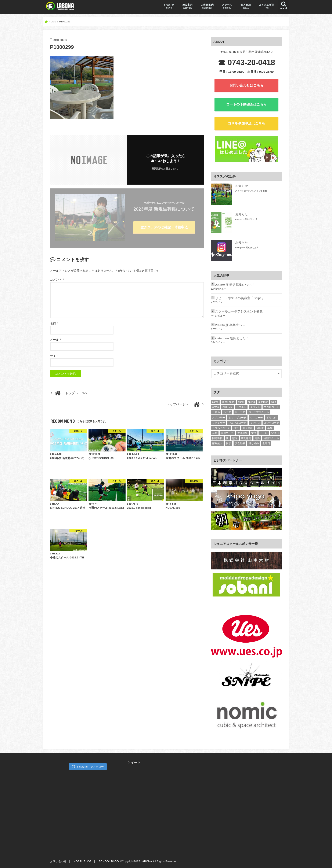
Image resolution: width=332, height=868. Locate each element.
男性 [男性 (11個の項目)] (257, 438)
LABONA (146, 861)
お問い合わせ (58, 861)
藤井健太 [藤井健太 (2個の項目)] (217, 443)
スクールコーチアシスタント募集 (251, 191)
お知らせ (169, 6)
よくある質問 (267, 6)
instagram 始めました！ (247, 248)
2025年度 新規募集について (235, 285)
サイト (54, 356)
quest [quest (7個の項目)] (241, 402)
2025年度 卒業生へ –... (231, 325)
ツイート (134, 762)
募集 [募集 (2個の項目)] (270, 428)
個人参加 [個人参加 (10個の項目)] (248, 428)
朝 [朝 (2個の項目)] (227, 438)
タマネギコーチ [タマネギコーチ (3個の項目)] (237, 418)
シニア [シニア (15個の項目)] (227, 412)
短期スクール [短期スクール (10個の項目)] (271, 438)
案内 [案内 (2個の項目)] (235, 438)
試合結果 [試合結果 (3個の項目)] (240, 443)
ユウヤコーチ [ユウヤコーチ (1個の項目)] (271, 423)
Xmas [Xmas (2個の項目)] (215, 407)
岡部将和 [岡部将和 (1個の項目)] (217, 438)
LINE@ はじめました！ (246, 219)
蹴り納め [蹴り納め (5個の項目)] (254, 443)
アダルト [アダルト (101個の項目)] (241, 407)
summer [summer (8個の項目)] (263, 402)
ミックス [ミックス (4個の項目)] (255, 423)
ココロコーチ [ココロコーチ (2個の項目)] (271, 407)
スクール (227, 6)
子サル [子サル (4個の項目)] (264, 433)
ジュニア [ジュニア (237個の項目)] (240, 412)
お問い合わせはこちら (246, 85)
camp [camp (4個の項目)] (215, 402)
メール (55, 340)
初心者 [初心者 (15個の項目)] (260, 428)
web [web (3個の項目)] (274, 402)
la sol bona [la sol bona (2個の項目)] (228, 402)
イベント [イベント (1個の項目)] (255, 407)
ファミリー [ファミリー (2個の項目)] (219, 423)
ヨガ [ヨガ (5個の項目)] (236, 428)
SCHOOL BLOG (109, 861)
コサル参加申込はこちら (246, 123)
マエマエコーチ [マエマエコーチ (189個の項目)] (237, 423)
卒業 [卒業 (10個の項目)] (215, 433)
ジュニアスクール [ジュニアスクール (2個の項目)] (259, 412)
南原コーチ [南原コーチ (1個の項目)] (227, 433)
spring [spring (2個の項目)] (251, 402)
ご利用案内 (207, 6)
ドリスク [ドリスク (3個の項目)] (271, 418)
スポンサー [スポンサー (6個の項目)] (219, 418)
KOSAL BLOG (83, 861)
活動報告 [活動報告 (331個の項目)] (246, 438)
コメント (57, 280)
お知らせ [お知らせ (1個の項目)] (227, 407)
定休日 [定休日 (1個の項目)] (275, 433)
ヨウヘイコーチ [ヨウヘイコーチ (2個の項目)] (221, 428)
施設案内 (187, 6)
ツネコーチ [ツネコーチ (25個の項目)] (256, 418)
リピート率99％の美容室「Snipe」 (240, 298)
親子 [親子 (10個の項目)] (228, 443)
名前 (54, 323)
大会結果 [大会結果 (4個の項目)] (242, 433)
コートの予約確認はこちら (246, 104)
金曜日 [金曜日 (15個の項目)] (266, 443)
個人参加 (246, 6)
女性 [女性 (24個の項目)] (254, 433)
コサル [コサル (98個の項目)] (216, 412)
